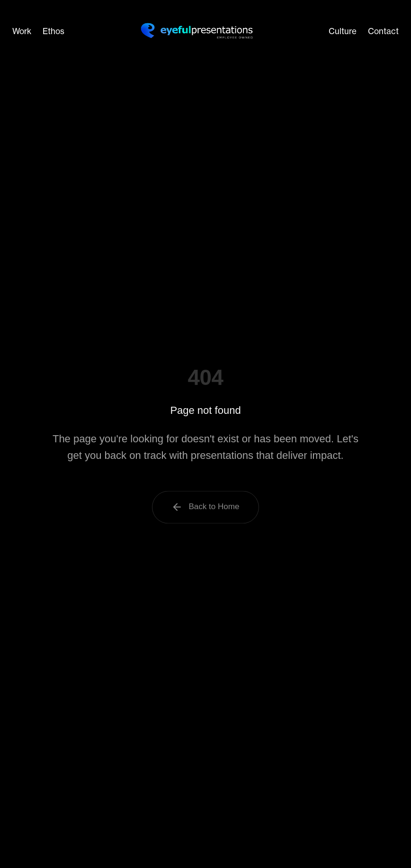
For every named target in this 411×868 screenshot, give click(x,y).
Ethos (54, 31)
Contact (383, 31)
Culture (343, 31)
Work (22, 31)
